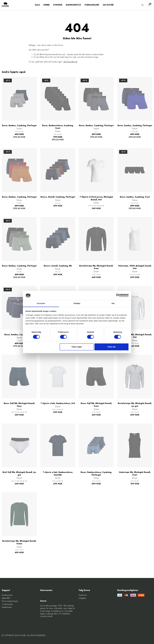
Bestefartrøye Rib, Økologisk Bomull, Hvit (135, 336)
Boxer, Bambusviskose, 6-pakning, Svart (58, 127)
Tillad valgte (77, 347)
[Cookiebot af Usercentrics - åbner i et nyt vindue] (118, 295)
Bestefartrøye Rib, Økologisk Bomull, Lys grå (135, 405)
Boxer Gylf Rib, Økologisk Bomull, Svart (96, 405)
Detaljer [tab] (77, 303)
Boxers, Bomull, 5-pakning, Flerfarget (58, 197)
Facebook (83, 595)
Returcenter (46, 590)
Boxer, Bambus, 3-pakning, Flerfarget (19, 126)
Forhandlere (92, 5)
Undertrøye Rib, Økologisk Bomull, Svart (135, 474)
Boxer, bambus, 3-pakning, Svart (135, 197)
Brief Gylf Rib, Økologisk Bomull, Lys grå (19, 474)
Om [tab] (113, 303)
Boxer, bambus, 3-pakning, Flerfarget (135, 126)
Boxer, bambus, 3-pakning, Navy (19, 335)
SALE (37, 5)
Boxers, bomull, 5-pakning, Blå (58, 266)
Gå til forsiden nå (70, 62)
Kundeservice (73, 5)
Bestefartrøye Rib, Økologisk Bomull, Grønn (19, 542)
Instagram (82, 598)
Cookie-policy (7, 604)
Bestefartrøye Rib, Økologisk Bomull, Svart (96, 267)
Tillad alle (111, 347)
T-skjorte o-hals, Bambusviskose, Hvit (58, 403)
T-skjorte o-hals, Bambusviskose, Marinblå (58, 474)
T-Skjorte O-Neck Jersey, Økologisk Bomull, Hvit (96, 198)
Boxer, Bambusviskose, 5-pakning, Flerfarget (96, 474)
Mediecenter (7, 607)
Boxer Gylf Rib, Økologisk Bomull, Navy (19, 405)
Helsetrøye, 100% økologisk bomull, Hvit (135, 267)
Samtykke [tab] (41, 303)
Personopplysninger (10, 601)
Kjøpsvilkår (6, 598)
